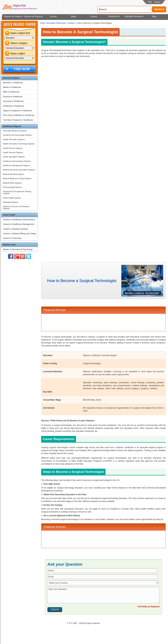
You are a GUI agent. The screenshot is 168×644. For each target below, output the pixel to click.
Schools (53, 16)
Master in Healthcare (12, 87)
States (73, 16)
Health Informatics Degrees (14, 139)
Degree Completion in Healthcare (17, 111)
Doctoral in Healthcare (13, 97)
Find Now (19, 69)
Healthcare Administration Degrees (17, 161)
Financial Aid (114, 16)
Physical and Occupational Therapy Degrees (17, 192)
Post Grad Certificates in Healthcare (19, 115)
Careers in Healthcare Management (19, 224)
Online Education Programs (20, 7)
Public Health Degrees (12, 198)
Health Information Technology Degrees (19, 144)
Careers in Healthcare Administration (19, 220)
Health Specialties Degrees (14, 157)
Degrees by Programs (33, 16)
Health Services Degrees (13, 152)
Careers (94, 16)
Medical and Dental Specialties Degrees (19, 170)
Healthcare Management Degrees (16, 165)
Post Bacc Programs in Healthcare (18, 120)
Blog (154, 16)
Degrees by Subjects (13, 16)
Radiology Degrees (11, 202)
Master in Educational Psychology (18, 249)
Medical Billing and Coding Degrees (17, 178)
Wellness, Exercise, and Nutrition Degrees (16, 207)
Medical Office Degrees (12, 183)
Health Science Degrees (13, 148)
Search (159, 9)
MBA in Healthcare (11, 92)
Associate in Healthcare (13, 101)
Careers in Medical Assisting (15, 229)
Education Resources (134, 16)
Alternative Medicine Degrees (15, 131)
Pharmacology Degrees (12, 187)
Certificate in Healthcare (13, 106)
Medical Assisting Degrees (14, 174)
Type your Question (103, 595)
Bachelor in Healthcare (13, 83)
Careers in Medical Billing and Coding (19, 234)
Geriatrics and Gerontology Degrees (17, 135)
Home (43, 23)
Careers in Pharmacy (12, 238)
